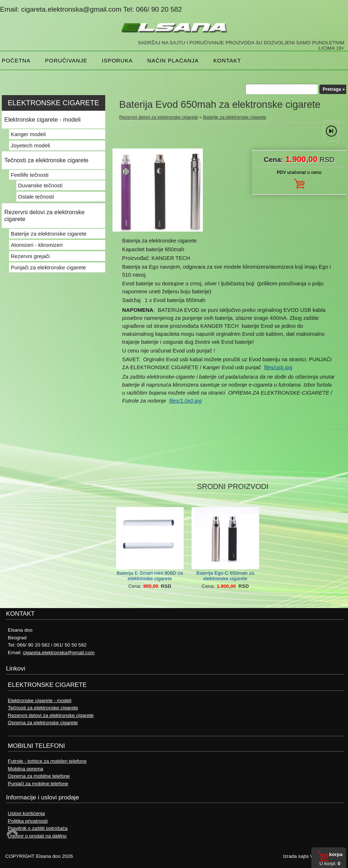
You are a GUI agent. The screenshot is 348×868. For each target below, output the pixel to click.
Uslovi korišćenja (26, 813)
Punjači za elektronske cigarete (48, 267)
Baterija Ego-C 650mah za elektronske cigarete (225, 576)
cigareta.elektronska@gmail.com (59, 653)
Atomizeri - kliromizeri (37, 245)
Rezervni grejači (30, 256)
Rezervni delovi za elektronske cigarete (159, 117)
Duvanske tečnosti (40, 185)
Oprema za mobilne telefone (39, 776)
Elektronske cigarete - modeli (42, 119)
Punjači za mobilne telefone (38, 784)
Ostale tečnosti (36, 197)
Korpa (336, 854)
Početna (16, 60)
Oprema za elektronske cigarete (43, 723)
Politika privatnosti (28, 821)
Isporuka (117, 60)
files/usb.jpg (278, 367)
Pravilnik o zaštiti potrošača (38, 828)
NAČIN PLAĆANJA (173, 60)
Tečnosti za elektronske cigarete (46, 160)
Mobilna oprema (26, 769)
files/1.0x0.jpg (185, 401)
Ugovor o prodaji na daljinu (37, 836)
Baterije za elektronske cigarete (234, 117)
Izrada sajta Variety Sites (310, 856)
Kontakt (227, 60)
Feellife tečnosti (30, 175)
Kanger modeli (28, 134)
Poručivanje (66, 60)
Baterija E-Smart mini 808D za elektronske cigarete (150, 576)
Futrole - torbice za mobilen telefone (47, 761)
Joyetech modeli (30, 145)
